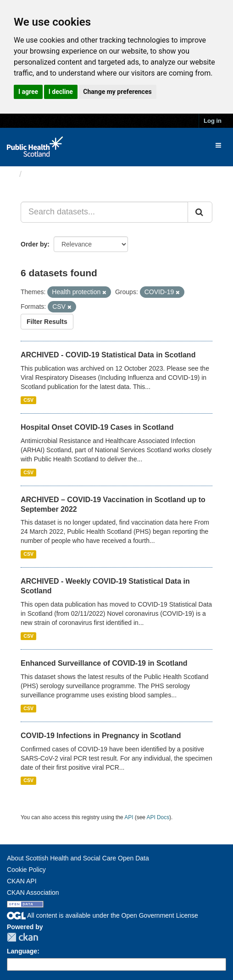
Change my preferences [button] (117, 92)
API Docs (158, 817)
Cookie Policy (26, 870)
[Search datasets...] (104, 212)
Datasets (43, 174)
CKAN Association (33, 892)
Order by (34, 244)
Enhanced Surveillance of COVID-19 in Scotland (104, 663)
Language (22, 951)
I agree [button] (28, 92)
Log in (213, 121)
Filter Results (47, 322)
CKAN (22, 937)
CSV (28, 400)
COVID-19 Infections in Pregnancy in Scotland (101, 736)
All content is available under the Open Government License (103, 915)
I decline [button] (61, 92)
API (129, 817)
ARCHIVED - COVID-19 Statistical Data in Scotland (108, 355)
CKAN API (22, 881)
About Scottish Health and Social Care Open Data (78, 858)
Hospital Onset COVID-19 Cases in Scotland (97, 427)
